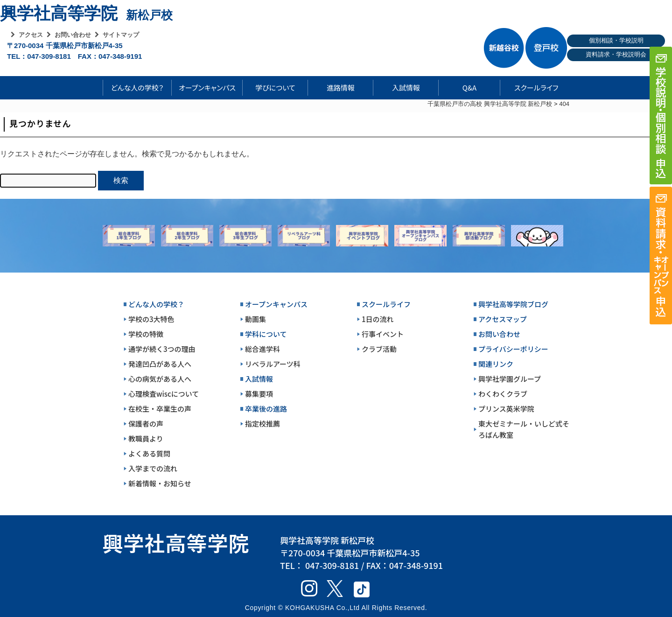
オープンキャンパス (207, 88)
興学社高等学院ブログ (513, 304)
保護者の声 (146, 424)
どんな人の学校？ (137, 88)
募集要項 (259, 394)
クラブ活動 (379, 349)
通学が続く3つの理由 (162, 349)
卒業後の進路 (266, 409)
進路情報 (341, 88)
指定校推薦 (262, 424)
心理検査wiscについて (164, 394)
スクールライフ (529, 88)
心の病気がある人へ (160, 379)
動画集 (255, 319)
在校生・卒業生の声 (160, 409)
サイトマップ (121, 35)
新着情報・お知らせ (160, 483)
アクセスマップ (503, 319)
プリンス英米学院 (506, 409)
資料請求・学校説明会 (616, 54)
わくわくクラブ (503, 394)
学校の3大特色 (151, 319)
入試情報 (406, 88)
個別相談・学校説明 (616, 40)
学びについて (275, 88)
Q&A (469, 88)
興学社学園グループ (510, 379)
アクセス (31, 35)
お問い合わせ (73, 35)
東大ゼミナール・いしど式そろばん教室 (524, 429)
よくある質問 (149, 453)
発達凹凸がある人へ (160, 364)
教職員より (146, 438)
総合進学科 (262, 349)
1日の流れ (378, 319)
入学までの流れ (153, 468)
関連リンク (496, 364)
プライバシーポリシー (513, 349)
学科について (266, 334)
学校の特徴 (146, 334)
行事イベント (383, 334)
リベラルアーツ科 (273, 364)
